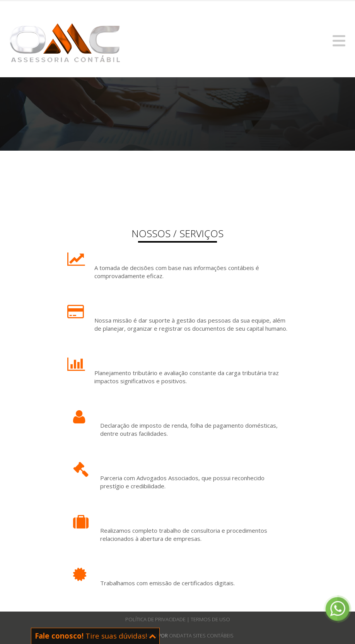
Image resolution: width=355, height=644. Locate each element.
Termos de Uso (210, 619)
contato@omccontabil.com (46, 9)
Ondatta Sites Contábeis (201, 636)
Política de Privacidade (156, 619)
